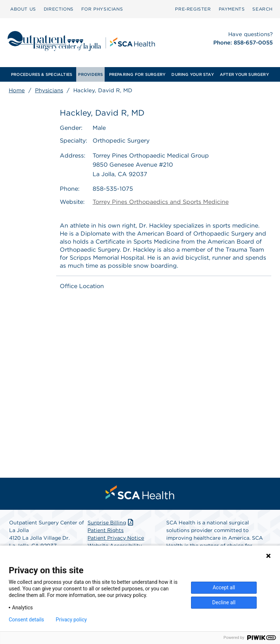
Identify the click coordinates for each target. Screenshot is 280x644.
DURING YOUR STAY (193, 74)
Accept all (224, 587)
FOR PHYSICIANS (102, 9)
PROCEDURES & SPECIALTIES (42, 74)
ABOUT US (23, 9)
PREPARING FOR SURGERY (137, 74)
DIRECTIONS (59, 9)
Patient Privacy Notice (116, 538)
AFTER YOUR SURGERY (244, 74)
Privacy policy (71, 620)
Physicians (49, 90)
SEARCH (262, 9)
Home (17, 90)
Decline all (224, 602)
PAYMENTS (232, 9)
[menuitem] (23, 9)
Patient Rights (106, 530)
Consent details (26, 620)
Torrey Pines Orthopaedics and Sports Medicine (161, 202)
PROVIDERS (90, 74)
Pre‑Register (193, 9)
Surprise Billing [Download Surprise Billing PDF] (111, 523)
